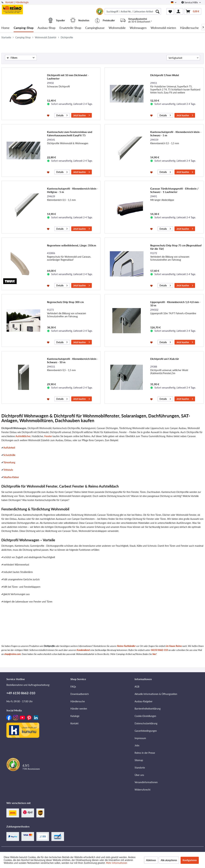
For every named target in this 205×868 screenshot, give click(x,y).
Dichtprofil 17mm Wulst (165, 75)
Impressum (140, 738)
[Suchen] (157, 11)
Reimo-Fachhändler (126, 646)
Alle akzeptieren (169, 860)
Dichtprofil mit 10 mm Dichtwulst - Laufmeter (68, 77)
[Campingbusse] (95, 28)
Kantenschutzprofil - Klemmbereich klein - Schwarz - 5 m (176, 134)
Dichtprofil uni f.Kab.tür (165, 359)
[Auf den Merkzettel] (49, 115)
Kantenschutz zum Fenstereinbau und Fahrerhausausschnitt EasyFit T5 (70, 134)
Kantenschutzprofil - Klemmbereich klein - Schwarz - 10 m (73, 360)
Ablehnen (151, 860)
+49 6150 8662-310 (21, 693)
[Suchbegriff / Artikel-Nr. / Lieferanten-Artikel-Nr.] (133, 11)
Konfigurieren (190, 860)
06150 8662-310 (159, 650)
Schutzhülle (9, 455)
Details (62, 115)
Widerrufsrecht (143, 790)
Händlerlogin (22, 2)
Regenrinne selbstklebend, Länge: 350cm (72, 245)
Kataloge (75, 716)
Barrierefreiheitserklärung (148, 709)
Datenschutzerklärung (146, 723)
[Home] (5, 28)
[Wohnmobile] (117, 28)
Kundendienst (83, 650)
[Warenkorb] (193, 11)
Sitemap (139, 760)
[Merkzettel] (170, 11)
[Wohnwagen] (138, 28)
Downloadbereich (80, 694)
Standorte (140, 768)
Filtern (12, 58)
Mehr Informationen (117, 863)
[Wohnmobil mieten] (163, 28)
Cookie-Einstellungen (145, 716)
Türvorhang (9, 462)
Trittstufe (8, 470)
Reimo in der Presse (145, 753)
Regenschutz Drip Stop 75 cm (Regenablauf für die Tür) (176, 247)
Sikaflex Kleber (11, 477)
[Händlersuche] (189, 28)
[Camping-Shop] (24, 28)
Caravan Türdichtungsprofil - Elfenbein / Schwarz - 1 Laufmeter (174, 190)
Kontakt (9, 2)
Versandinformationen (146, 782)
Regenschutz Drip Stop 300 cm (65, 302)
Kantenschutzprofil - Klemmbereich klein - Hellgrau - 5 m (73, 190)
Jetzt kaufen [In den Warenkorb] (82, 115)
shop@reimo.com (12, 654)
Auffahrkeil (9, 448)
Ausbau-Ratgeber (144, 701)
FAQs (73, 687)
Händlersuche (78, 701)
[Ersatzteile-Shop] (70, 28)
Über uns (139, 775)
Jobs (137, 745)
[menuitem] (133, 11)
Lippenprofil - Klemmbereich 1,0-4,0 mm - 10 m (175, 304)
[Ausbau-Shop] (46, 28)
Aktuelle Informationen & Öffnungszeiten (156, 694)
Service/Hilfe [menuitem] (190, 2)
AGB (137, 687)
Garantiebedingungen (146, 731)
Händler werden (79, 709)
